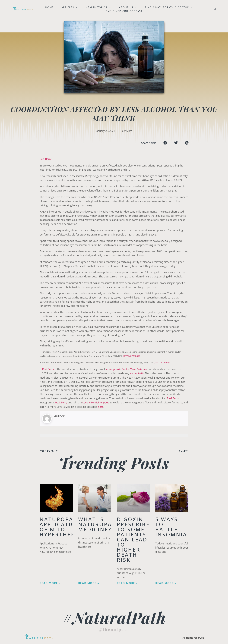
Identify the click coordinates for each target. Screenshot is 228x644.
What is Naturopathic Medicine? (102, 524)
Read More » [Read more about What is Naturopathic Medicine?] (89, 583)
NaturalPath (137, 373)
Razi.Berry (61, 403)
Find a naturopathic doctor (169, 7)
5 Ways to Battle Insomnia (171, 527)
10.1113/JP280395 (131, 356)
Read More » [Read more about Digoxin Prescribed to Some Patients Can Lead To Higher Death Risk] (127, 583)
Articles (70, 7)
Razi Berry (46, 159)
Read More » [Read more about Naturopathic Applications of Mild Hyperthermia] (50, 583)
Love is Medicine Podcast (123, 11)
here (101, 407)
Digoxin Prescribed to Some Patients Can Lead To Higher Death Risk (136, 539)
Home (50, 7)
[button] (215, 9)
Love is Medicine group (96, 403)
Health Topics (99, 7)
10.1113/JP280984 (162, 363)
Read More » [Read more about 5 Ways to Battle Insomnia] (166, 583)
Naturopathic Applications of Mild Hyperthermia (64, 527)
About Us (128, 7)
